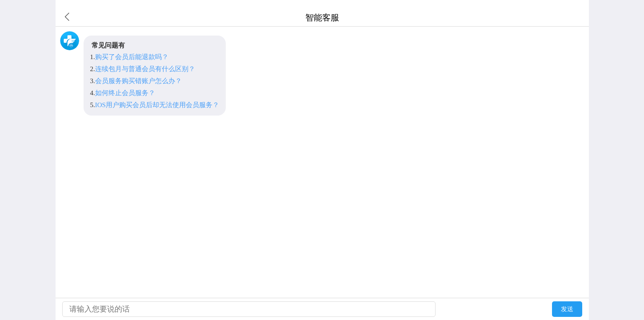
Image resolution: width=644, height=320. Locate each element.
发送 (567, 309)
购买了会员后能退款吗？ (132, 57)
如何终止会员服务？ (125, 93)
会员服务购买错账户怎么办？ (138, 81)
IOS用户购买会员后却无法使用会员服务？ (157, 105)
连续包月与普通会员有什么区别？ (145, 69)
